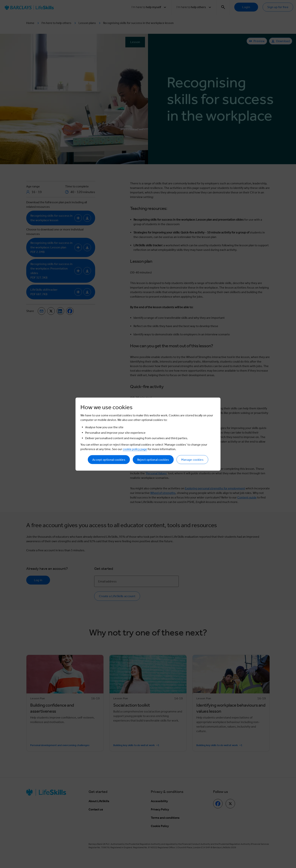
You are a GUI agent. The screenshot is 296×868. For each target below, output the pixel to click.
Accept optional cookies (109, 459)
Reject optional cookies (153, 459)
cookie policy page (135, 449)
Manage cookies (192, 459)
